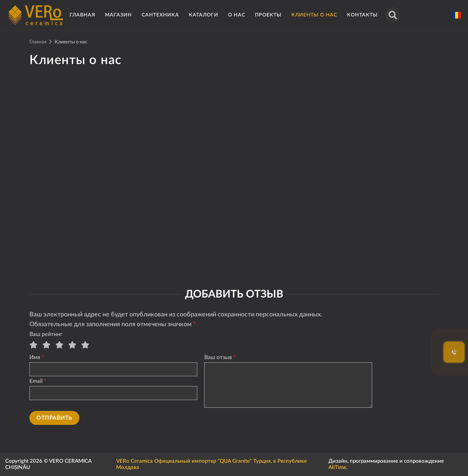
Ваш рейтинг (46, 334)
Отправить (54, 418)
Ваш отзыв (218, 357)
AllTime (337, 467)
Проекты (268, 15)
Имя (35, 357)
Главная (82, 15)
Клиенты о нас (314, 15)
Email (36, 381)
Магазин (118, 15)
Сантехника (160, 15)
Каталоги (204, 15)
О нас (237, 15)
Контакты (362, 15)
